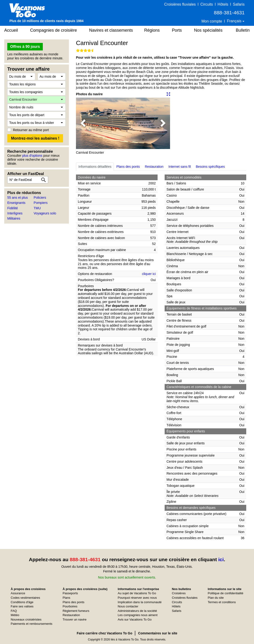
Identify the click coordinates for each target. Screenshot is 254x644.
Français (235, 21)
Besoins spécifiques (210, 167)
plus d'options (32, 156)
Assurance (18, 593)
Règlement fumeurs (76, 611)
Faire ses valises (22, 606)
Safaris (239, 4)
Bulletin (243, 30)
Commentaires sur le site (158, 633)
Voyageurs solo (45, 213)
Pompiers (41, 203)
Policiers (40, 198)
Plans (66, 598)
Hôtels (223, 4)
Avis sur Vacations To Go (135, 619)
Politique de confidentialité (225, 593)
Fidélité (13, 208)
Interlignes (15, 213)
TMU (37, 208)
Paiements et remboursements (32, 624)
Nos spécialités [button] (208, 30)
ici (221, 559)
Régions (152, 30)
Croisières (179, 593)
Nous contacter (128, 606)
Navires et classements (111, 30)
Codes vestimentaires (26, 598)
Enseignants (16, 203)
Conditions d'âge (22, 602)
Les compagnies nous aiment (138, 615)
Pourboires (70, 606)
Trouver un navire (74, 619)
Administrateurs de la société (137, 611)
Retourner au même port (31, 130)
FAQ (14, 611)
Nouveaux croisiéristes (26, 619)
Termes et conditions (222, 602)
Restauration (154, 167)
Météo (15, 615)
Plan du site (216, 598)
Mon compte (212, 21)
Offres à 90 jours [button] (25, 47)
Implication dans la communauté (140, 602)
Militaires (14, 218)
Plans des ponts (128, 167)
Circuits (207, 4)
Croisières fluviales (180, 4)
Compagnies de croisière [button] (54, 30)
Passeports (70, 593)
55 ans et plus (18, 198)
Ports (177, 30)
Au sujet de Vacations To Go (137, 593)
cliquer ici (149, 274)
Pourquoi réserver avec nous (137, 598)
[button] (83, 123)
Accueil (11, 30)
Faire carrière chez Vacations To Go (104, 633)
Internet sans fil (180, 167)
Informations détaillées (95, 167)
